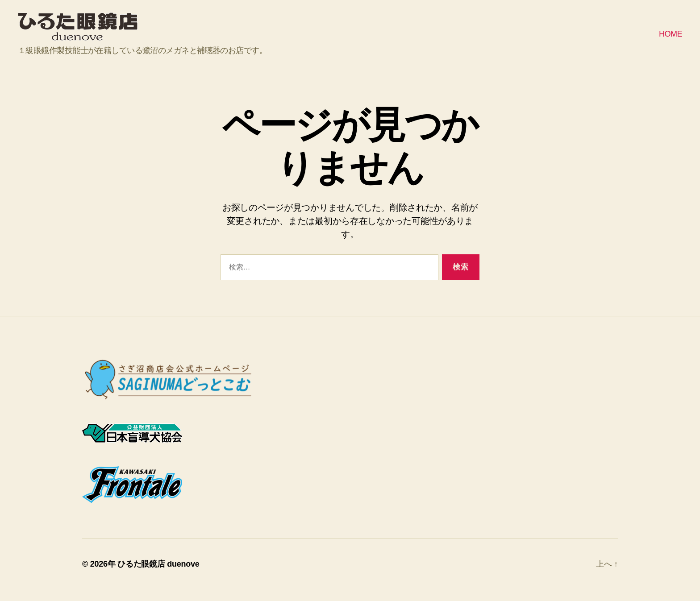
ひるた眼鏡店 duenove (158, 576)
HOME (671, 40)
